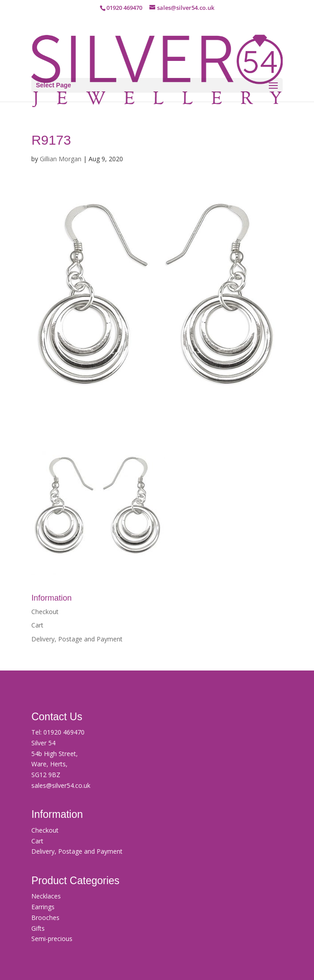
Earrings (43, 907)
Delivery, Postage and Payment (77, 639)
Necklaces (46, 896)
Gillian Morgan (61, 159)
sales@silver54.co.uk (61, 785)
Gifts (38, 928)
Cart (37, 625)
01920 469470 (64, 732)
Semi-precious (52, 939)
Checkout (45, 612)
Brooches (45, 918)
